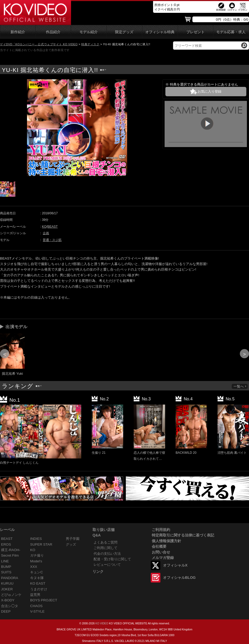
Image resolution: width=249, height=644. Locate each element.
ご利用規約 (161, 530)
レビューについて (107, 565)
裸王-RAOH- (11, 550)
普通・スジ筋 (52, 240)
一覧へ (240, 386)
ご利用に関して (105, 548)
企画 (46, 233)
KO (44, 227)
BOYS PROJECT (44, 600)
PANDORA (10, 578)
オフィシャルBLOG (179, 578)
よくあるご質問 (105, 542)
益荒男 (35, 595)
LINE (5, 561)
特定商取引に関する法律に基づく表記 (183, 535)
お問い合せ (161, 552)
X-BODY (8, 600)
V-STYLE (37, 611)
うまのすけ (39, 589)
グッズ (71, 544)
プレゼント (196, 32)
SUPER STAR (41, 544)
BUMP (6, 567)
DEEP (6, 611)
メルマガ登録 (163, 558)
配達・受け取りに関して (112, 559)
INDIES (36, 539)
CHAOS (36, 606)
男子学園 (73, 539)
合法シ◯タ (10, 606)
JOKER (7, 589)
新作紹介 (18, 32)
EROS (6, 544)
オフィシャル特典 (160, 32)
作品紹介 (53, 32)
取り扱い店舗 (104, 530)
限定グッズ (124, 32)
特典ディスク (90, 44)
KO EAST (38, 583)
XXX (34, 567)
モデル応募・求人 (231, 32)
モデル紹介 (89, 32)
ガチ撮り (37, 555)
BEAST (53, 227)
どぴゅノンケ (11, 595)
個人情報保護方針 (166, 541)
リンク (98, 572)
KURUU (7, 583)
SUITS (6, 572)
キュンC (37, 572)
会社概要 (159, 546)
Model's (36, 561)
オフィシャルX (175, 565)
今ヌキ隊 (37, 578)
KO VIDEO (102, 623)
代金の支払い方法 (107, 554)
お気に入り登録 (210, 91)
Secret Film (10, 555)
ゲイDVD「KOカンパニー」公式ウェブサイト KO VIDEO (39, 44)
